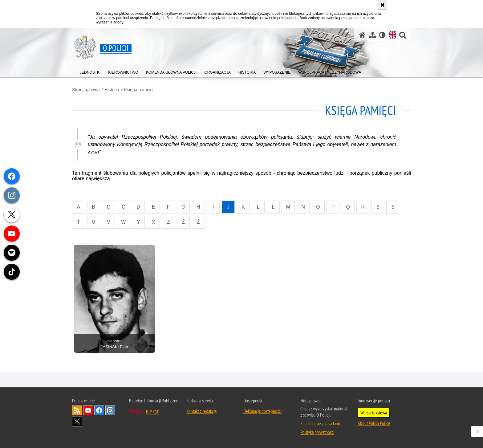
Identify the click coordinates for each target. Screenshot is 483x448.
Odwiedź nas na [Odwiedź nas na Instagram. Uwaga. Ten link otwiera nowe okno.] (110, 410)
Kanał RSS (77, 410)
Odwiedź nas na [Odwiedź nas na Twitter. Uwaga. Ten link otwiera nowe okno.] (77, 422)
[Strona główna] (362, 35)
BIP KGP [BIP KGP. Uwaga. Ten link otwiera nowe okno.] (153, 412)
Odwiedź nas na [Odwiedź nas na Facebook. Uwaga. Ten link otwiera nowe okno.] (99, 410)
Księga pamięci (139, 90)
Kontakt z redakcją (201, 411)
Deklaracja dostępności (262, 411)
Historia (112, 90)
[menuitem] (90, 71)
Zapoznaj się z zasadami (320, 423)
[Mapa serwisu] (372, 35)
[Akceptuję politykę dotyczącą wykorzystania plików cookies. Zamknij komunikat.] (383, 5)
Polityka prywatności (317, 432)
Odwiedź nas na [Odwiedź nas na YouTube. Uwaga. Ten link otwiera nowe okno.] (88, 410)
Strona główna (86, 90)
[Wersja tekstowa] (382, 35)
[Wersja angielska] (392, 35)
